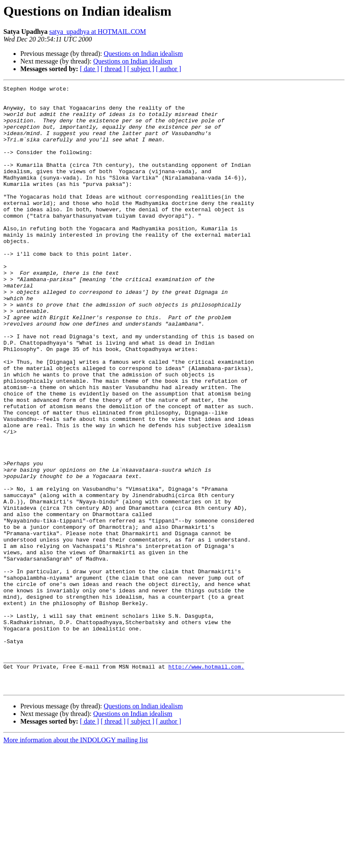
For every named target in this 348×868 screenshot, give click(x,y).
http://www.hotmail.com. (206, 783)
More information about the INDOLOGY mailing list (76, 861)
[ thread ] (113, 69)
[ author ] (169, 69)
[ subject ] (141, 69)
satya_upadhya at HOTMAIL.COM (97, 32)
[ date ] (89, 69)
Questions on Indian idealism (143, 54)
